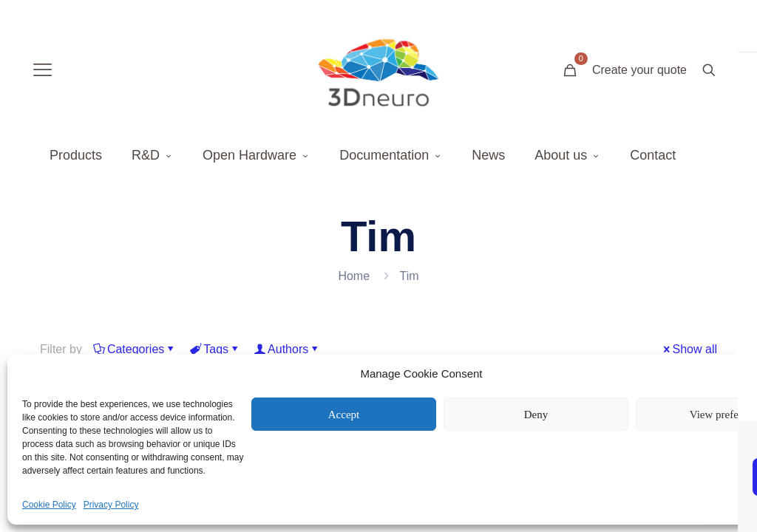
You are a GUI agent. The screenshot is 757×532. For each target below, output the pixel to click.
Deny (536, 415)
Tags (215, 349)
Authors (287, 349)
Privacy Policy (111, 505)
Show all (689, 349)
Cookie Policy (49, 505)
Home (354, 276)
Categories (135, 349)
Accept (344, 415)
